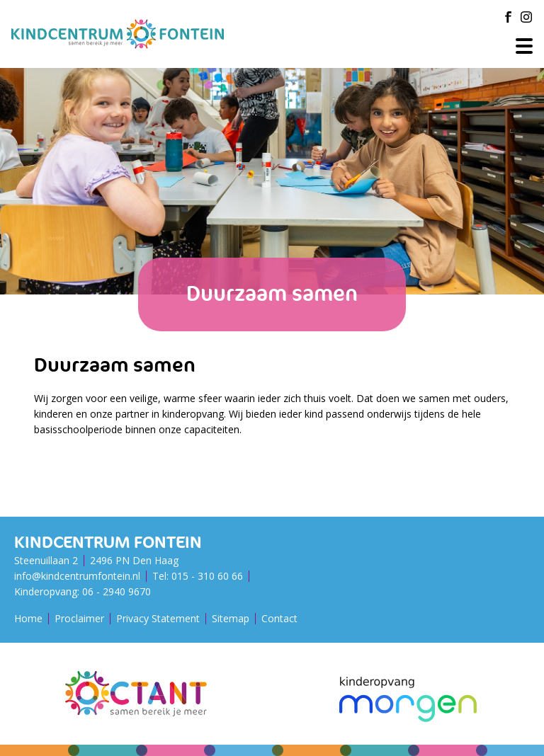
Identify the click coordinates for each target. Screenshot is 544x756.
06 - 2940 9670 (117, 591)
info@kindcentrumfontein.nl (77, 576)
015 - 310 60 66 (207, 576)
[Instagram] (526, 17)
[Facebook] (508, 17)
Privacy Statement (158, 618)
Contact (279, 618)
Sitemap (231, 618)
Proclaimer (79, 618)
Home (28, 618)
